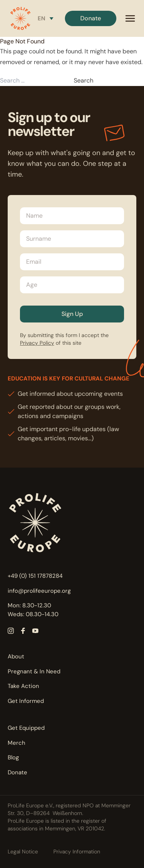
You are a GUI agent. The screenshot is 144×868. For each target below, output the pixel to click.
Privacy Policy (37, 343)
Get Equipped (26, 728)
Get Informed (26, 701)
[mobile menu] (130, 18)
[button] (20, 18)
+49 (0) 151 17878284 (35, 576)
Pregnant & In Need (34, 671)
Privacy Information (77, 851)
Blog (13, 757)
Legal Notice (23, 851)
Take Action (23, 686)
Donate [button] (91, 18)
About (16, 656)
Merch (17, 743)
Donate (17, 772)
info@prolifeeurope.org (39, 591)
